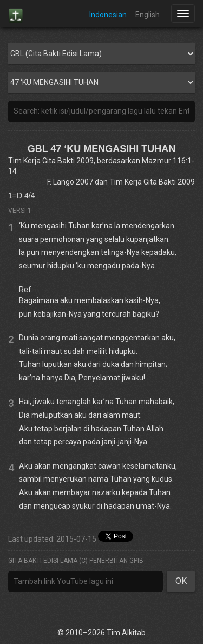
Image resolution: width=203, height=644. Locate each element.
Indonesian (108, 15)
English (148, 15)
